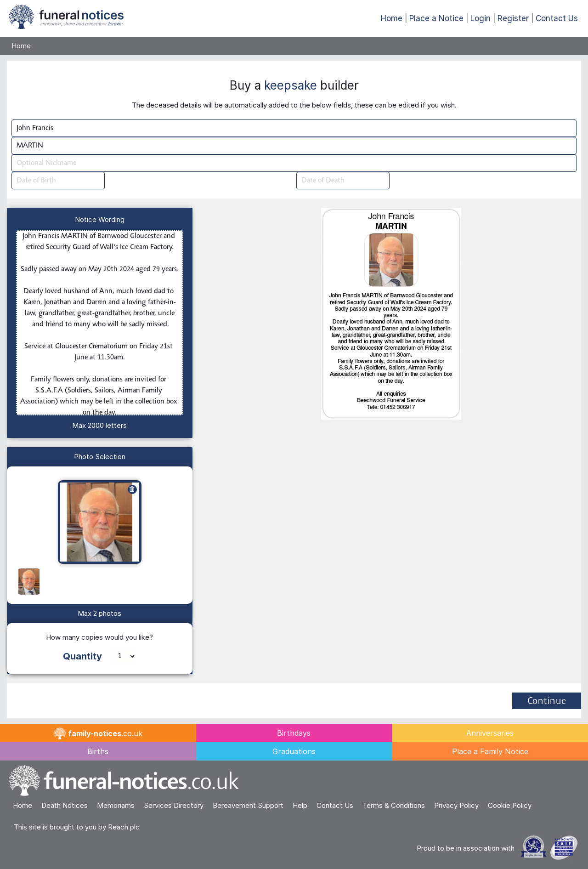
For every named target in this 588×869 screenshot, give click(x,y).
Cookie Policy (510, 805)
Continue (547, 702)
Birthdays (294, 733)
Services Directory (174, 805)
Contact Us (557, 18)
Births (98, 751)
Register (513, 18)
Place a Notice (436, 18)
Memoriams (116, 805)
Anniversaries (490, 733)
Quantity (82, 656)
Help (300, 805)
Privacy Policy (456, 805)
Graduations (294, 751)
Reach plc (124, 827)
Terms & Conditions (394, 805)
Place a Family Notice (490, 751)
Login (481, 18)
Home (392, 18)
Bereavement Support (248, 805)
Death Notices (65, 805)
